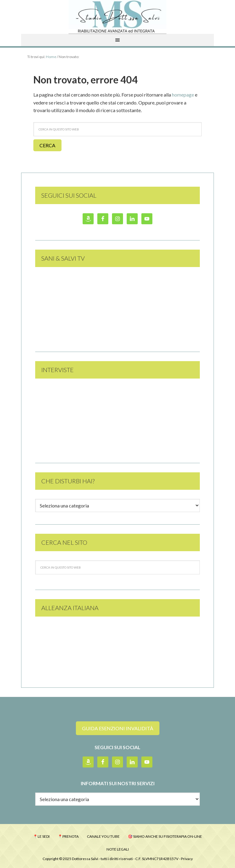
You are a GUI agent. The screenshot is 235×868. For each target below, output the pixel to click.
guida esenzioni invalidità (118, 728)
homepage (183, 95)
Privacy (187, 859)
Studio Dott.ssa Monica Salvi (117, 17)
